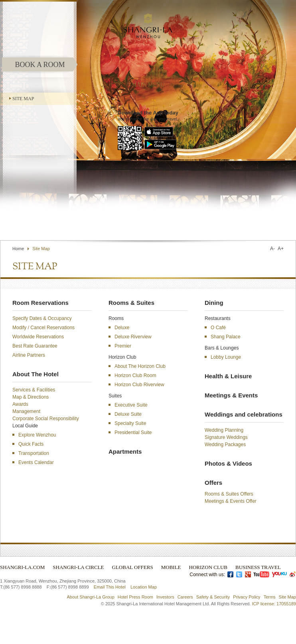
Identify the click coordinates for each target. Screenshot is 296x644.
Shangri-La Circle (78, 567)
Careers (185, 597)
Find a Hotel (223, 221)
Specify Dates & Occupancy (42, 318)
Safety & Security (213, 597)
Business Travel (258, 567)
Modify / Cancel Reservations (43, 328)
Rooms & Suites (131, 303)
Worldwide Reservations (38, 337)
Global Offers (133, 567)
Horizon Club (208, 567)
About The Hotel (36, 374)
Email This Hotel (110, 587)
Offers (213, 483)
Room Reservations (40, 303)
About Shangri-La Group (91, 597)
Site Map (23, 99)
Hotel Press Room (135, 597)
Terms (270, 597)
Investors (165, 597)
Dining (214, 303)
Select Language (273, 221)
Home (18, 249)
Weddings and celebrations (244, 414)
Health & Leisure (228, 376)
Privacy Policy (247, 597)
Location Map (144, 587)
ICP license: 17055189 (274, 604)
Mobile (171, 567)
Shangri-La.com (22, 567)
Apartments (125, 451)
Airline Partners (29, 355)
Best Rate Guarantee (35, 346)
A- (272, 249)
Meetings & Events (231, 395)
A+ (281, 249)
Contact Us (187, 221)
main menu (148, 85)
